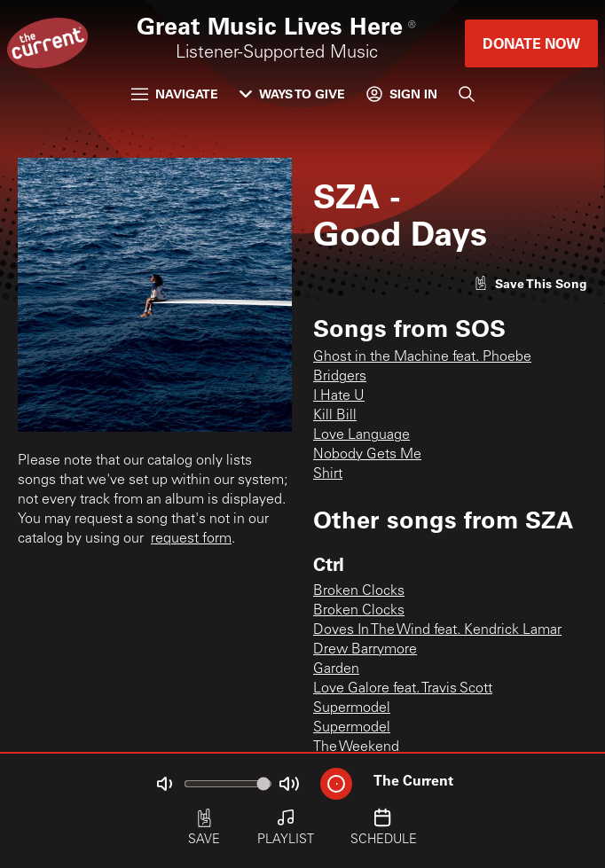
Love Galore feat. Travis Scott (403, 689)
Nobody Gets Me (367, 455)
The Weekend (356, 747)
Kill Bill (335, 416)
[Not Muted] (164, 784)
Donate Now (531, 43)
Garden (336, 669)
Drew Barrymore (365, 650)
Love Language (361, 435)
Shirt (328, 474)
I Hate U (339, 396)
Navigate (175, 94)
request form (191, 539)
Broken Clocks (359, 591)
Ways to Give (292, 94)
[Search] (467, 94)
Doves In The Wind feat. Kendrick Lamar (437, 630)
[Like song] (530, 283)
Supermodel (352, 708)
